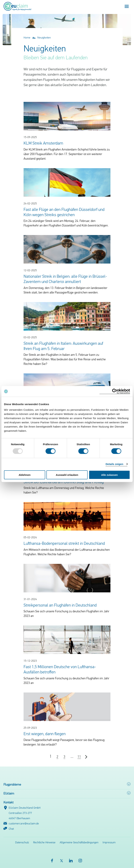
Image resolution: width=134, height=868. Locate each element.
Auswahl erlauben (67, 475)
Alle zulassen (109, 475)
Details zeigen (114, 464)
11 (79, 757)
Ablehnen (25, 475)
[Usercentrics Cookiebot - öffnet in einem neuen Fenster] (115, 391)
